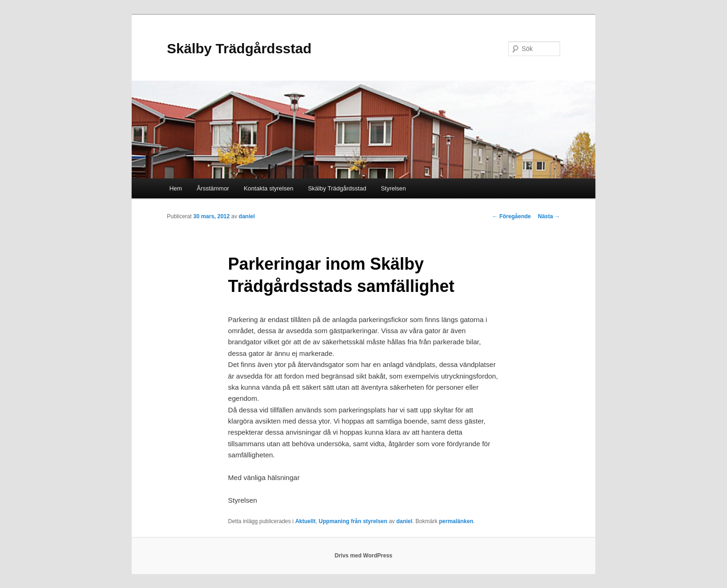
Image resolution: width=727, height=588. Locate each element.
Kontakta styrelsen (269, 188)
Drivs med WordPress (364, 556)
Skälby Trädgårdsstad (239, 48)
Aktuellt (306, 521)
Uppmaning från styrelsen (353, 521)
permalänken (456, 521)
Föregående (512, 216)
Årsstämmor (213, 188)
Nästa (549, 216)
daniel (247, 216)
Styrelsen (393, 188)
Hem (175, 188)
